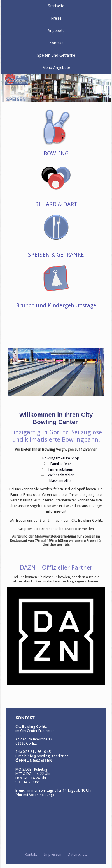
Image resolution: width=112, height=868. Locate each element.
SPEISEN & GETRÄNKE (56, 255)
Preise (56, 18)
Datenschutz (78, 854)
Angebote (56, 31)
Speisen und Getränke (56, 55)
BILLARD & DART (56, 204)
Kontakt (56, 43)
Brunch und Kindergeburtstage (56, 305)
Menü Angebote (56, 68)
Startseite (56, 6)
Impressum (53, 854)
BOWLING (56, 153)
